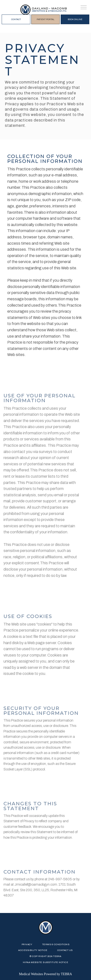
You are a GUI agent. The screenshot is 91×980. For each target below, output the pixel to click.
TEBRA (66, 974)
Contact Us (65, 950)
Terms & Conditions (56, 944)
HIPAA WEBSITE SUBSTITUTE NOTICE (45, 962)
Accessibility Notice (33, 950)
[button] (84, 8)
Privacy (27, 944)
